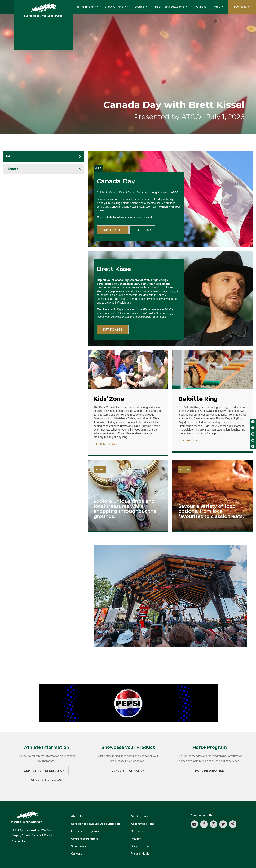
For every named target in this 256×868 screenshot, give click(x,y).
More (217, 7)
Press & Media (140, 854)
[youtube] (253, 440)
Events (139, 7)
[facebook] (253, 428)
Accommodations (143, 824)
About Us (77, 816)
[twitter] (253, 434)
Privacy (136, 839)
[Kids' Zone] (128, 370)
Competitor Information (44, 771)
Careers (77, 854)
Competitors (85, 7)
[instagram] (253, 422)
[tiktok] (253, 446)
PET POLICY (142, 230)
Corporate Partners (85, 839)
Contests (137, 831)
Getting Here (139, 816)
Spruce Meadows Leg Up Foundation (96, 824)
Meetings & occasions (170, 7)
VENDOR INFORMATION (128, 771)
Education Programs (85, 831)
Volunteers (79, 846)
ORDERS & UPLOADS (46, 780)
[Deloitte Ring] (213, 370)
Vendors (201, 7)
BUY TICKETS (242, 7)
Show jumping (114, 7)
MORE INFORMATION (210, 771)
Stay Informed (141, 846)
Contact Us (19, 841)
